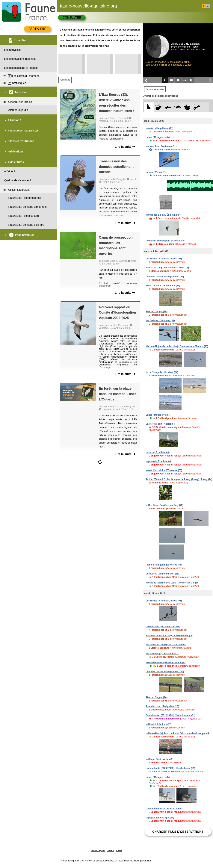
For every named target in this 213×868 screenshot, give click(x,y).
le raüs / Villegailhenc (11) (160, 128)
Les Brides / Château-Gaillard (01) (164, 259)
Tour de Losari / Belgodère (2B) (162, 706)
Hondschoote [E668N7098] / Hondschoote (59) (170, 768)
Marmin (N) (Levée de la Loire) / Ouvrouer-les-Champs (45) (177, 346)
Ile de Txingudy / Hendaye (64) (162, 372)
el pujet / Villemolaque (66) (160, 818)
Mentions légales (98, 850)
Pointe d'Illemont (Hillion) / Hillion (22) (166, 663)
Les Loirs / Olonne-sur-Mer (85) (162, 574)
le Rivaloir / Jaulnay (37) (159, 724)
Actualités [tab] (65, 80)
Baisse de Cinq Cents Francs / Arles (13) (167, 268)
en (208, 6)
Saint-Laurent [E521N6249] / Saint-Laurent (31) (170, 715)
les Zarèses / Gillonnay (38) (160, 320)
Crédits (119, 850)
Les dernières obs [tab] (155, 89)
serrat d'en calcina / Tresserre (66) (164, 470)
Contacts (110, 850)
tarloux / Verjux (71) (156, 172)
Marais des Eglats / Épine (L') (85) (164, 215)
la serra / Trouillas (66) (158, 452)
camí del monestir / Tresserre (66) (164, 809)
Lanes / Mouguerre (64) (158, 137)
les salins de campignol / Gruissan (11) (166, 645)
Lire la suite (125, 147)
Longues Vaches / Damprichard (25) (165, 277)
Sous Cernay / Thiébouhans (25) (163, 286)
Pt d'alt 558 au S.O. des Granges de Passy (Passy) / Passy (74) (179, 479)
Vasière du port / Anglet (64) (161, 424)
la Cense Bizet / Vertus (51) (160, 759)
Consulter (72, 18)
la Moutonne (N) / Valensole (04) (163, 627)
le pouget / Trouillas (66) (159, 461)
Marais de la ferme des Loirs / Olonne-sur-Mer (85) (172, 583)
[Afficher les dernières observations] (161, 96)
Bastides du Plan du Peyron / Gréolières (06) (169, 636)
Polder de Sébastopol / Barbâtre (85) (165, 241)
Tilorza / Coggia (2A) (157, 311)
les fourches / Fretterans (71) (161, 146)
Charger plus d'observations (178, 832)
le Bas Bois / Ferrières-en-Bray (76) (164, 505)
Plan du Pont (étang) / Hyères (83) (164, 565)
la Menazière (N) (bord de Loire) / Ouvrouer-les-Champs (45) (178, 733)
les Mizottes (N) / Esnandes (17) (163, 654)
